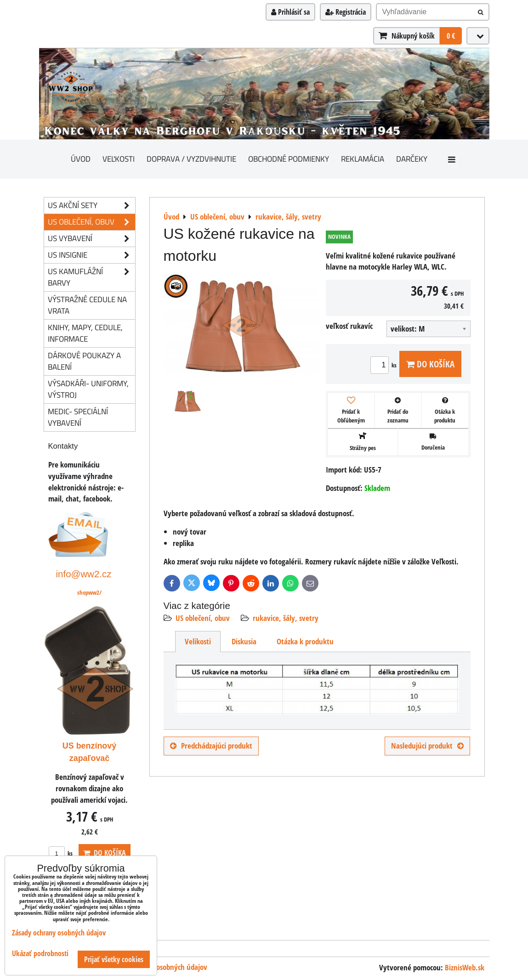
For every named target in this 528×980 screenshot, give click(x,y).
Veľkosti (119, 159)
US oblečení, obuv (203, 618)
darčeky (412, 159)
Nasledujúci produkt (427, 746)
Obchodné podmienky (289, 159)
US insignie (91, 255)
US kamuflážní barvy (91, 277)
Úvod (81, 159)
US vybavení (91, 239)
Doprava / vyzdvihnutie (191, 159)
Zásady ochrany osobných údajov (59, 933)
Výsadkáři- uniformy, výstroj (88, 389)
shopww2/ (89, 592)
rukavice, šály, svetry (286, 618)
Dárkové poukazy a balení (84, 361)
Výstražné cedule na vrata (87, 305)
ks (385, 365)
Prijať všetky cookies (114, 959)
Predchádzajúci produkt (211, 746)
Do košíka (430, 364)
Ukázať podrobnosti (40, 954)
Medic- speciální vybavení (78, 417)
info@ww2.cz (84, 574)
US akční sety (91, 206)
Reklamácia (363, 159)
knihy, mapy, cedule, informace (85, 333)
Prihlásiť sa (290, 12)
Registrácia (346, 12)
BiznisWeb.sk (465, 967)
